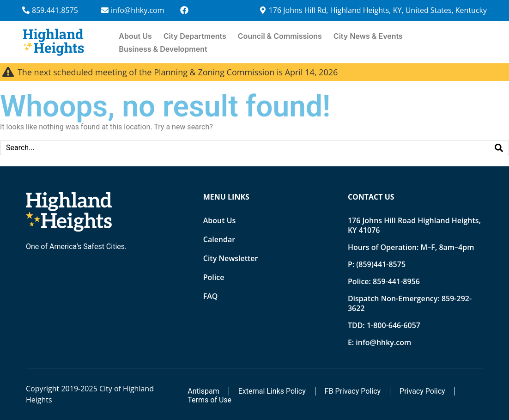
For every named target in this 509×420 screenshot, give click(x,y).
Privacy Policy (422, 391)
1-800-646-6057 (394, 325)
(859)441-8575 (381, 264)
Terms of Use (209, 400)
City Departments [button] (195, 36)
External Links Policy (272, 391)
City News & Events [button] (368, 36)
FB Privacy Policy (353, 391)
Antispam (203, 391)
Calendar (219, 239)
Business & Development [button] (163, 49)
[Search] (499, 148)
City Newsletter (231, 258)
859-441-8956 (396, 281)
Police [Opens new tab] (214, 277)
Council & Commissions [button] (280, 36)
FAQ (211, 296)
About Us (135, 36)
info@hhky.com (383, 342)
